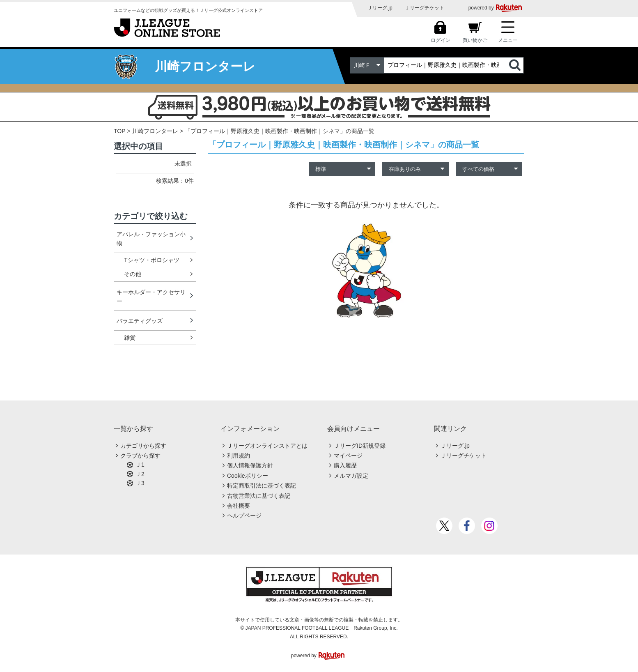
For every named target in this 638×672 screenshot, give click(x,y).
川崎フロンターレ (155, 131)
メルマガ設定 (351, 476)
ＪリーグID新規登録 (360, 446)
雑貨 (130, 338)
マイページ (348, 456)
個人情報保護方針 (250, 465)
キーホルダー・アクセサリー (151, 297)
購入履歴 (345, 465)
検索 (516, 65)
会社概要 (239, 506)
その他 (133, 274)
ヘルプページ (244, 516)
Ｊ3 (140, 483)
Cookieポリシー (248, 476)
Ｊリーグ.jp (380, 8)
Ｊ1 (140, 465)
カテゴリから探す (143, 446)
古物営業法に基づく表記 (259, 496)
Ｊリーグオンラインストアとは (267, 446)
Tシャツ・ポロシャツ (152, 260)
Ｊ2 (140, 474)
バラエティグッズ (140, 321)
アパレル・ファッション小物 (151, 239)
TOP (120, 131)
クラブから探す (140, 456)
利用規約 (239, 456)
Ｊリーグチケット (425, 8)
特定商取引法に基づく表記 (262, 486)
